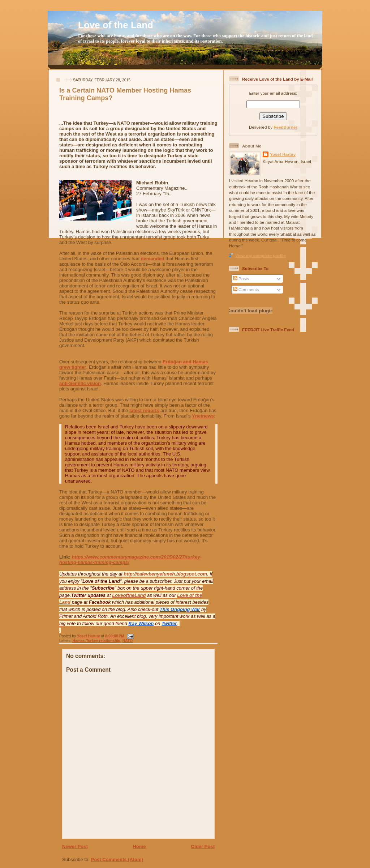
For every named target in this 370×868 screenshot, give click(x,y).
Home (139, 846)
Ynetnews (203, 416)
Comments (246, 289)
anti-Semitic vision (80, 383)
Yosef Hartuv (89, 636)
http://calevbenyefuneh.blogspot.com (165, 574)
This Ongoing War (180, 609)
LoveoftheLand (129, 595)
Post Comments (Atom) (117, 860)
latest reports (144, 411)
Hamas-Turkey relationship (96, 641)
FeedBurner (285, 127)
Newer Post (75, 846)
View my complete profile (261, 255)
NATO (128, 641)
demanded (152, 259)
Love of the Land (116, 25)
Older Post (203, 846)
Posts (241, 279)
